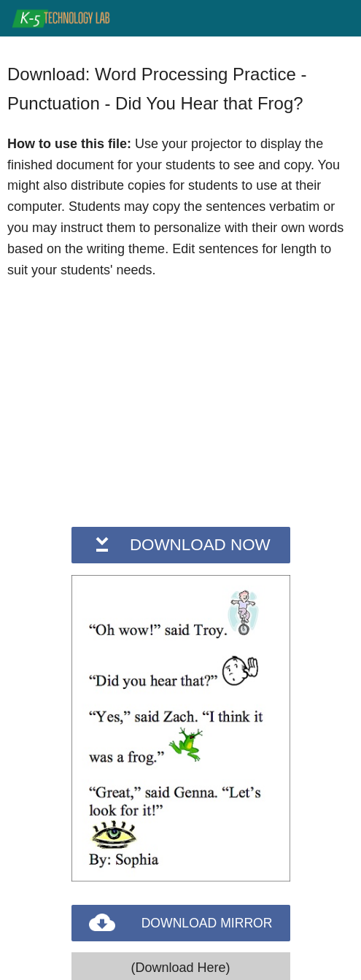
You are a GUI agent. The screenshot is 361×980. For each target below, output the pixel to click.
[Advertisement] (181, 401)
